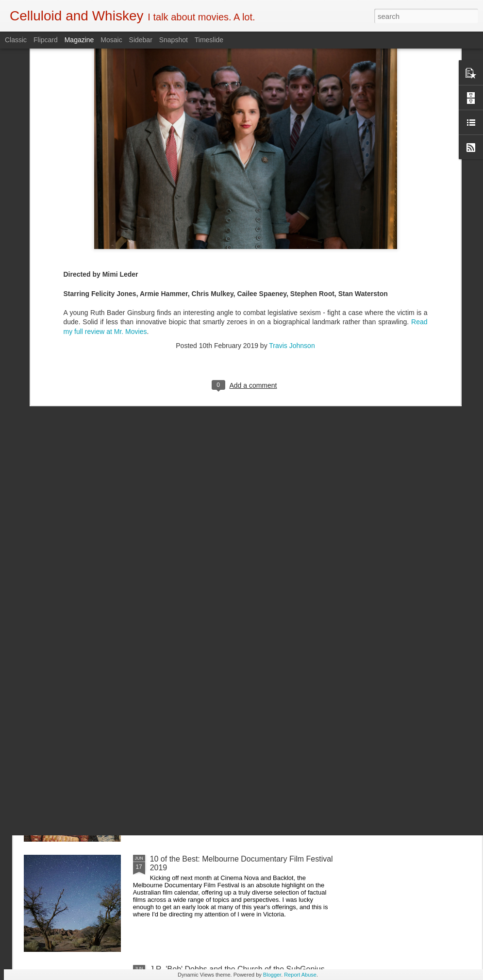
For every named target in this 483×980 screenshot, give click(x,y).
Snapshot (174, 40)
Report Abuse (300, 975)
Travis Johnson (292, 244)
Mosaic (111, 40)
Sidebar (141, 40)
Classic (16, 40)
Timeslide (209, 40)
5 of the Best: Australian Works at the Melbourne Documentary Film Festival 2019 (233, 753)
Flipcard (46, 40)
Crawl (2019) (172, 639)
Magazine (79, 40)
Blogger (272, 975)
